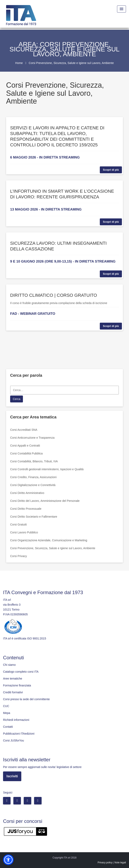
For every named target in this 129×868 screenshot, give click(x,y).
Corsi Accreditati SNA (24, 430)
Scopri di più (111, 170)
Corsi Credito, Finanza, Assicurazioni (33, 477)
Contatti (8, 727)
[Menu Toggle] (121, 9)
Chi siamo (9, 665)
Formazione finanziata (17, 685)
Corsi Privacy (18, 556)
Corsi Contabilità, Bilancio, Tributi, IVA (34, 461)
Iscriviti (12, 776)
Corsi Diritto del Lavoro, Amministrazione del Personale (45, 501)
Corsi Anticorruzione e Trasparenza (32, 438)
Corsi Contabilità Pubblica (26, 453)
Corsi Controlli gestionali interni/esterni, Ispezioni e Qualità (47, 469)
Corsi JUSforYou (13, 740)
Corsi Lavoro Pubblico (24, 532)
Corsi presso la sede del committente (26, 699)
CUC (6, 706)
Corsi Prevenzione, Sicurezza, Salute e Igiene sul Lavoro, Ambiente (53, 548)
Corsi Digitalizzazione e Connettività (33, 485)
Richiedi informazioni (16, 720)
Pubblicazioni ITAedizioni (19, 734)
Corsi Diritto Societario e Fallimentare (34, 517)
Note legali (120, 863)
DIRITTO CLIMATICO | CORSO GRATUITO (54, 295)
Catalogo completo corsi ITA (21, 672)
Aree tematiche (13, 679)
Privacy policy (105, 863)
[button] (8, 860)
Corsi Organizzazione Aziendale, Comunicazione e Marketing (49, 540)
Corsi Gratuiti (18, 524)
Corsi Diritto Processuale (26, 509)
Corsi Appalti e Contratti (25, 446)
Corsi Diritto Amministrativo (27, 493)
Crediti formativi (13, 692)
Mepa (7, 713)
